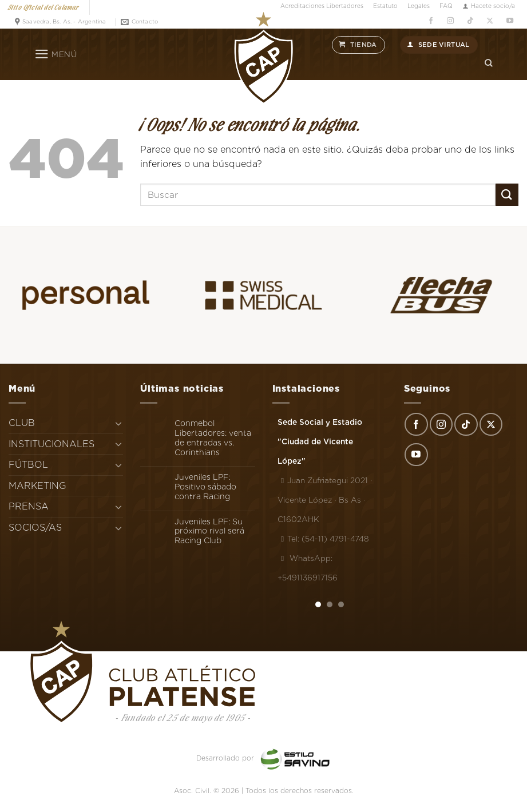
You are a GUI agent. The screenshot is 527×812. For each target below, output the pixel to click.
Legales (419, 6)
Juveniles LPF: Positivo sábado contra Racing (205, 487)
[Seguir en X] (490, 21)
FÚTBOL (28, 465)
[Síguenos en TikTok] (470, 21)
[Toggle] (119, 423)
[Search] (489, 63)
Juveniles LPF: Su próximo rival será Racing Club (209, 531)
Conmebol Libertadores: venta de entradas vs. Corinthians (213, 437)
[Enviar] (507, 195)
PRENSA (29, 506)
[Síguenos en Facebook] (431, 21)
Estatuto (385, 6)
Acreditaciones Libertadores (322, 6)
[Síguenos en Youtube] (510, 21)
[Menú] (56, 54)
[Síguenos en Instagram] (451, 21)
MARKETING (37, 486)
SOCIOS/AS (35, 528)
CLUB (22, 423)
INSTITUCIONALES (51, 444)
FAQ (446, 6)
